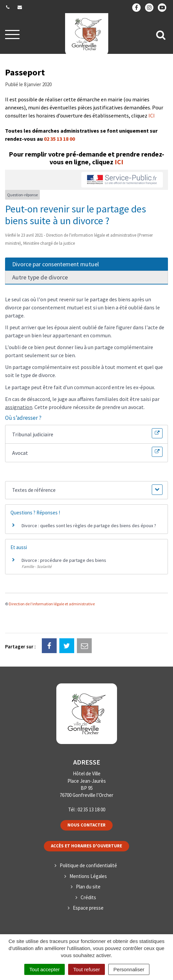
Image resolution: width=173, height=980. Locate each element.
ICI (152, 115)
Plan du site (88, 887)
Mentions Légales (88, 876)
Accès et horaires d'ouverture (86, 846)
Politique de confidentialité (88, 865)
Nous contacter (86, 825)
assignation (19, 407)
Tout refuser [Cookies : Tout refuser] (86, 969)
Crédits (88, 897)
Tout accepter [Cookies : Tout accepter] (45, 969)
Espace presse (88, 908)
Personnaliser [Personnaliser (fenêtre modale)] (129, 969)
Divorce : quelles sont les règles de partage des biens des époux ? (89, 526)
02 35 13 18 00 (59, 139)
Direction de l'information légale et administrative (52, 604)
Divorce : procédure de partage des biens (64, 560)
